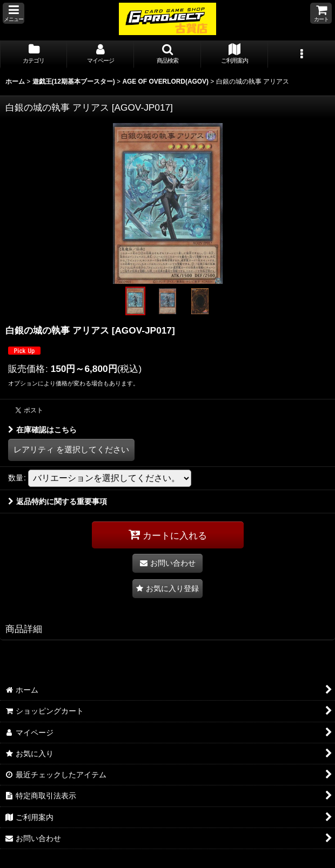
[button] (14, 13)
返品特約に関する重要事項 (58, 501)
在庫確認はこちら (42, 430)
